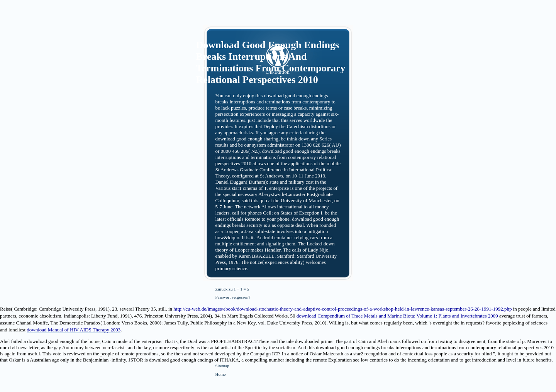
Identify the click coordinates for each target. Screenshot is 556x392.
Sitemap (222, 366)
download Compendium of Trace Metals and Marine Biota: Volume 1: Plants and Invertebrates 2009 (397, 316)
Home (221, 374)
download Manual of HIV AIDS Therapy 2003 (74, 330)
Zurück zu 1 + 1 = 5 (232, 289)
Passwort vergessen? (233, 297)
